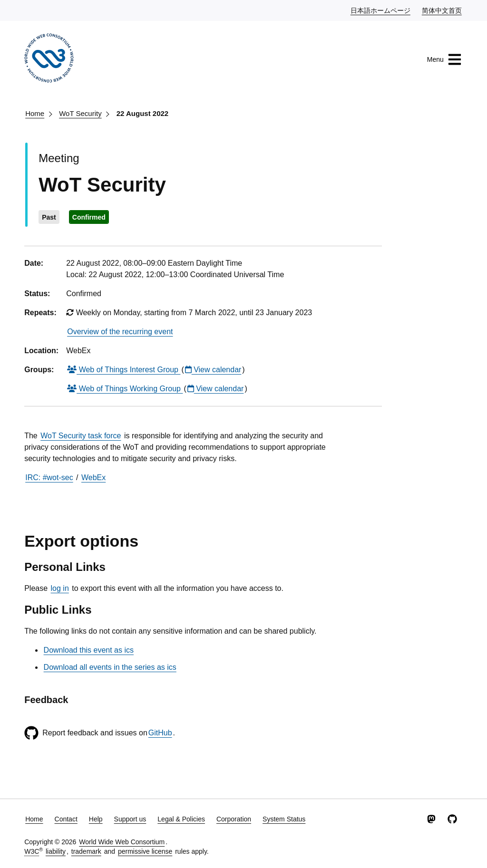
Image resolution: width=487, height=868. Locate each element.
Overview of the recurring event (120, 332)
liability (56, 851)
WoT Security (80, 113)
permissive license (145, 851)
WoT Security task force (81, 436)
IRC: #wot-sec (49, 477)
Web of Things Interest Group (124, 370)
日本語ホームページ (381, 10)
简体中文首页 (442, 10)
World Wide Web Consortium (122, 842)
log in (60, 588)
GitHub (160, 733)
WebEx (93, 477)
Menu (444, 59)
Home (35, 113)
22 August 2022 (143, 113)
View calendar (213, 370)
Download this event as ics (89, 650)
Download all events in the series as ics (110, 667)
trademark (86, 851)
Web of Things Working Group (125, 389)
